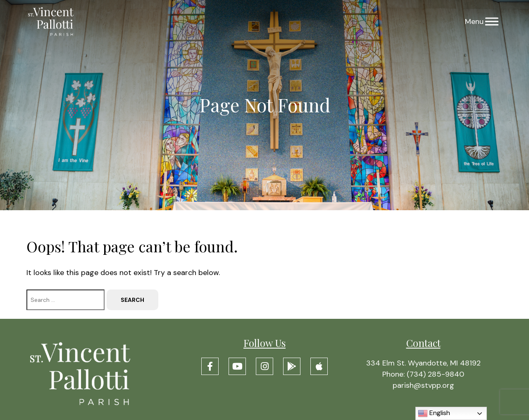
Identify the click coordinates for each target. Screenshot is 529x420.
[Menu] (492, 22)
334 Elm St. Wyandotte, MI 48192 (423, 363)
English (434, 413)
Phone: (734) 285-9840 (423, 374)
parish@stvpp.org (423, 385)
